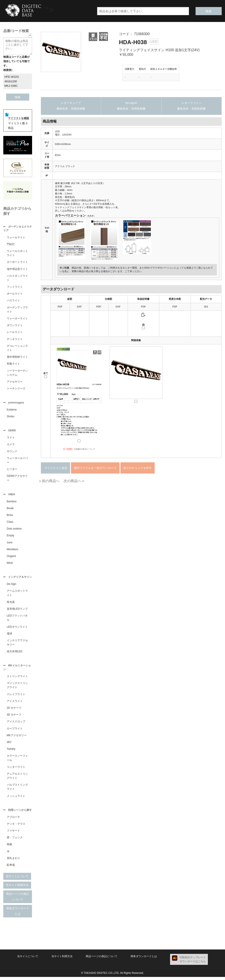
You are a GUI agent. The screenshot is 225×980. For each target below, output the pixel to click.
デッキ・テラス (16, 827)
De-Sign (12, 586)
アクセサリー (15, 382)
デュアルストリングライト (17, 778)
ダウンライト (15, 326)
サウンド (12, 453)
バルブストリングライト (17, 789)
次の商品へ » (74, 481)
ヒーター (12, 470)
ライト (11, 439)
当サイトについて (17, 879)
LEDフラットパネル (17, 620)
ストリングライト (17, 679)
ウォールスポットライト (17, 254)
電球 (9, 636)
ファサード (13, 834)
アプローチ (13, 820)
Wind (10, 565)
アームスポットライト (17, 595)
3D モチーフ (14, 717)
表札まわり (13, 861)
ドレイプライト (16, 697)
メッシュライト (16, 799)
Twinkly (11, 752)
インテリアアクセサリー (17, 645)
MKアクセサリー (17, 738)
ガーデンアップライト (17, 310)
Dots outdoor (14, 530)
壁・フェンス (15, 841)
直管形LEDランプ (17, 611)
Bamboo (12, 503)
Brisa (10, 517)
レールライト (15, 333)
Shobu (11, 417)
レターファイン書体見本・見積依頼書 (191, 106)
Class (10, 524)
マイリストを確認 (18, 118)
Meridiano (13, 551)
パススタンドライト (17, 278)
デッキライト (15, 340)
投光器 (11, 604)
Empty (11, 537)
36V (9, 745)
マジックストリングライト (17, 688)
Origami (11, 558)
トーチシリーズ (16, 389)
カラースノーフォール (17, 760)
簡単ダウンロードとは (18, 914)
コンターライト (16, 770)
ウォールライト (16, 238)
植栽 (9, 847)
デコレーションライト (17, 348)
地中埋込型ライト (17, 269)
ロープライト (15, 731)
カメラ (11, 446)
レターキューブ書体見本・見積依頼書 (71, 106)
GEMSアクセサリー (17, 479)
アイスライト (15, 704)
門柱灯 (11, 245)
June (10, 544)
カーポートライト (17, 262)
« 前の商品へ (49, 481)
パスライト (13, 301)
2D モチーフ (14, 711)
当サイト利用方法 (17, 888)
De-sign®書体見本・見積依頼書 (131, 106)
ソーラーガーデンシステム (17, 373)
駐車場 (11, 868)
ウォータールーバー (17, 462)
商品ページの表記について (18, 900)
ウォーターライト (17, 319)
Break (10, 510)
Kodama (12, 410)
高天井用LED (15, 654)
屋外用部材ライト (17, 357)
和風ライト (13, 364)
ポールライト (15, 294)
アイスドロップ (16, 724)
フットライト (15, 287)
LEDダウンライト (17, 629)
